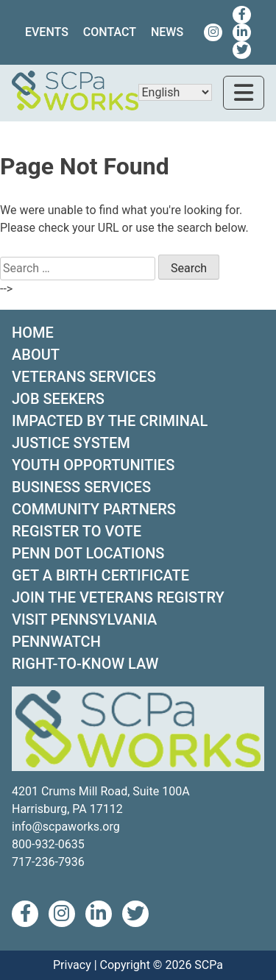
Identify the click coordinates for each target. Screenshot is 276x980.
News (167, 32)
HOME (33, 333)
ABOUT (36, 355)
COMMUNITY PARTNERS (94, 509)
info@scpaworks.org (66, 827)
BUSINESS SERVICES (81, 487)
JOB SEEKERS (58, 399)
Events (47, 32)
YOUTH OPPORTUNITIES (93, 465)
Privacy (72, 965)
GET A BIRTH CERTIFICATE (100, 575)
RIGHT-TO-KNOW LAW (85, 664)
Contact (110, 32)
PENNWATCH (56, 642)
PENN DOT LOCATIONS (88, 553)
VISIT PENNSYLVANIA (84, 619)
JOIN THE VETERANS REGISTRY (118, 597)
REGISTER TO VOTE (77, 531)
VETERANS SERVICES (84, 377)
